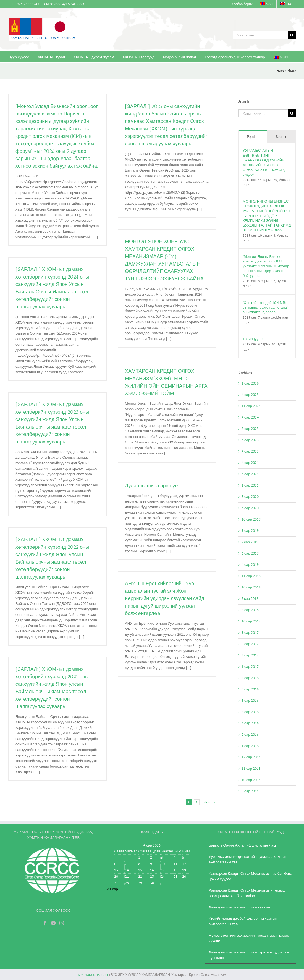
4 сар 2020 (250, 508)
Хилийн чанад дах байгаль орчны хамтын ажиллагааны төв (243, 921)
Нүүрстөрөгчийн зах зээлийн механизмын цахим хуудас (249, 938)
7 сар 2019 (250, 542)
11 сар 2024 (251, 406)
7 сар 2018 (250, 599)
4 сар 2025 (250, 395)
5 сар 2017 (250, 644)
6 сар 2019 (250, 553)
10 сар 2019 (251, 519)
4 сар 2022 (250, 451)
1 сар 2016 (250, 746)
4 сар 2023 (250, 440)
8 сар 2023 (250, 429)
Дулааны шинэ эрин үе (151, 486)
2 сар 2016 (250, 735)
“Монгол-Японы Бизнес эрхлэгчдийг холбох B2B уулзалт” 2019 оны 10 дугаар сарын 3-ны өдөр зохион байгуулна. (266, 266)
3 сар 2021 (250, 474)
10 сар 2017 (251, 621)
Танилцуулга (253, 339)
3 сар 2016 (250, 723)
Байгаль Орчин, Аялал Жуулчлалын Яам (242, 845)
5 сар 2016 (250, 701)
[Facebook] (45, 923)
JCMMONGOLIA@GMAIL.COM (64, 4)
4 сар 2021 (250, 463)
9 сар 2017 (250, 633)
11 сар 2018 (251, 576)
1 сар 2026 (250, 383)
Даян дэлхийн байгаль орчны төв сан (239, 907)
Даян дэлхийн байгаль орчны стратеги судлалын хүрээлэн (249, 955)
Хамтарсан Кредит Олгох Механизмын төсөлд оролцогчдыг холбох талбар (247, 893)
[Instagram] (62, 923)
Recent (281, 137)
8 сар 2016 (250, 689)
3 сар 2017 (250, 655)
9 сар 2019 (250, 531)
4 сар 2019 (250, 565)
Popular (253, 137)
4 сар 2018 (250, 610)
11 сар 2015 (251, 769)
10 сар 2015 (251, 780)
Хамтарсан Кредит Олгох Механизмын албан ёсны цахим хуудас (251, 876)
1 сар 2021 (250, 485)
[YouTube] (53, 923)
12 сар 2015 (251, 757)
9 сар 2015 (250, 791)
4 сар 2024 (250, 417)
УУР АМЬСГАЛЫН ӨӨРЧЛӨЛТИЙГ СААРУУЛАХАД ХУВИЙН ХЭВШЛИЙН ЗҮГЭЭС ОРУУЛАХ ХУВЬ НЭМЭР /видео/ (264, 162)
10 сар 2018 (251, 587)
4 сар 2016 (250, 712)
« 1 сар (112, 889)
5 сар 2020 (250, 497)
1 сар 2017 (250, 667)
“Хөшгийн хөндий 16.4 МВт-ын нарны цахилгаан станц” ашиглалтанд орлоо (265, 307)
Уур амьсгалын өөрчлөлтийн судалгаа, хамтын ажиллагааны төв (247, 859)
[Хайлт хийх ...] (260, 35)
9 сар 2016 (250, 678)
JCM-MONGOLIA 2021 (93, 975)
